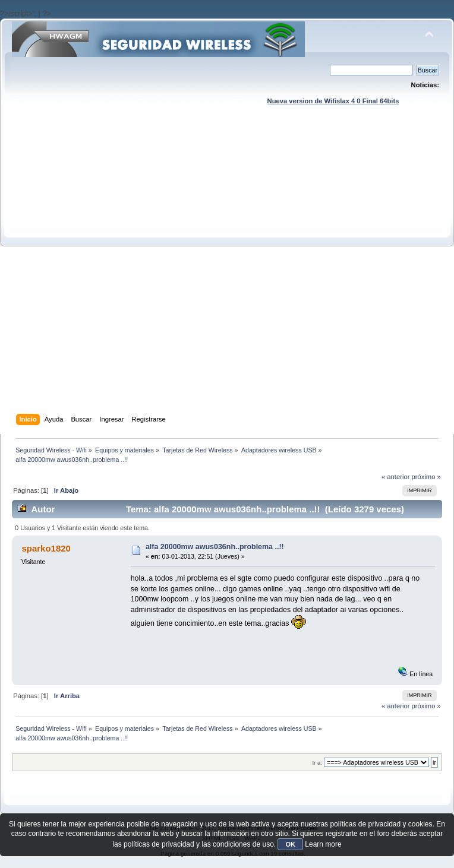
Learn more (323, 844)
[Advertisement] (143, 271)
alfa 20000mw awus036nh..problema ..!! (215, 547)
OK (290, 844)
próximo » (426, 477)
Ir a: (317, 763)
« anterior (395, 477)
